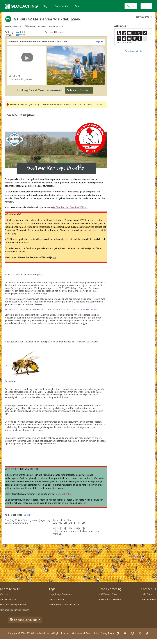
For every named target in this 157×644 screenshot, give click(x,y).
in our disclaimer (94, 104)
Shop (78, 6)
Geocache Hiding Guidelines (14, 605)
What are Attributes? (125, 43)
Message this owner (37, 26)
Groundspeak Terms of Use (86, 633)
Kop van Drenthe (63, 494)
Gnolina (18, 26)
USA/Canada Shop (108, 594)
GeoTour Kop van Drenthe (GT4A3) (69, 207)
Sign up (131, 6)
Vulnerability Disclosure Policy (64, 605)
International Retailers (110, 599)
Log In (146, 6)
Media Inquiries (149, 599)
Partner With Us (8, 599)
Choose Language (25, 620)
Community (61, 6)
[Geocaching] (21, 6)
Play (45, 6)
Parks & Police (57, 599)
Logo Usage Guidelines (61, 594)
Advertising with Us (133, 51)
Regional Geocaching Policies (15, 610)
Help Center (147, 594)
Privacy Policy (107, 633)
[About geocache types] (8, 19)
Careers (4, 594)
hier (54, 257)
